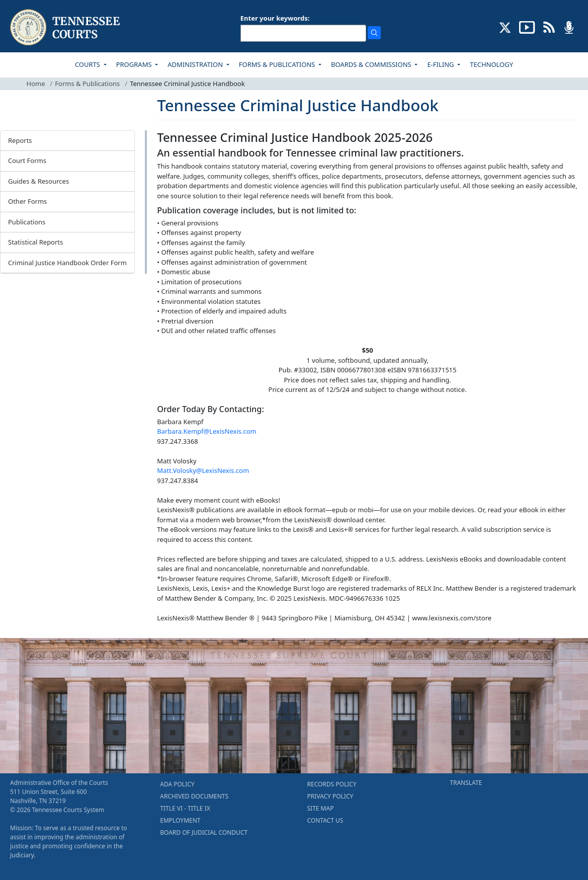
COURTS (88, 64)
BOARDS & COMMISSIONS (372, 64)
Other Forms (27, 201)
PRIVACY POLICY (330, 796)
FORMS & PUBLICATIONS (278, 64)
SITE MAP (321, 808)
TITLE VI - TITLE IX (185, 808)
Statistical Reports (35, 242)
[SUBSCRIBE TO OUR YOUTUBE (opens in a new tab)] (527, 27)
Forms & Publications (87, 84)
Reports (20, 140)
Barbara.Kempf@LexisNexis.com (206, 431)
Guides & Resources (38, 181)
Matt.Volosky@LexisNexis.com (203, 470)
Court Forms (27, 161)
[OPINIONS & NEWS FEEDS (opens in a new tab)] (549, 27)
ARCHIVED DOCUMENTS (194, 796)
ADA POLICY (177, 784)
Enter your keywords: (275, 18)
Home (36, 84)
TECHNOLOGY (491, 64)
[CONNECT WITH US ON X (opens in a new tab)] (505, 27)
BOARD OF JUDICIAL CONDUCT (204, 832)
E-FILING (441, 64)
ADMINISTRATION (196, 64)
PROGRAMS (135, 64)
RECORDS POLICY (332, 784)
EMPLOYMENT (180, 820)
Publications (27, 222)
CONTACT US (325, 820)
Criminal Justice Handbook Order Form (67, 263)
